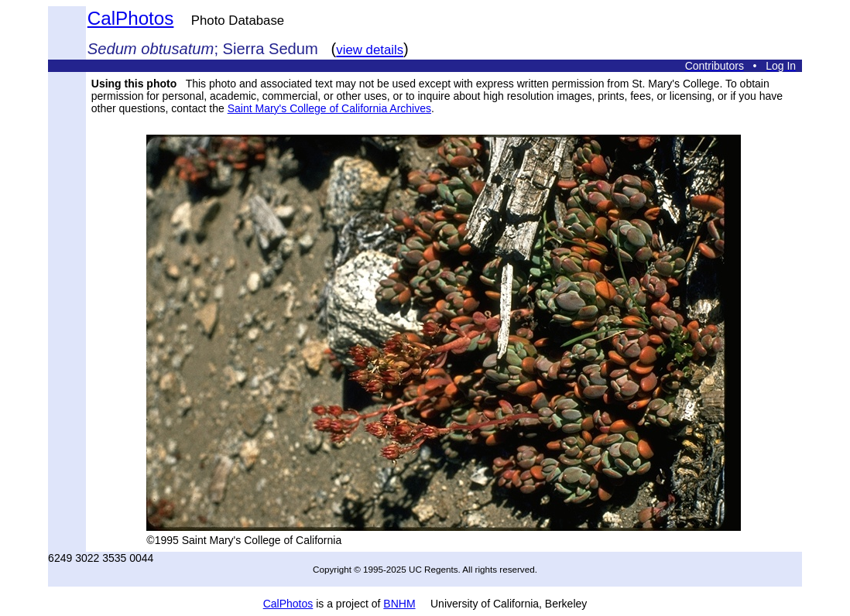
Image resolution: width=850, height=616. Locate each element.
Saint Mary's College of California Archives (329, 108)
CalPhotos (131, 18)
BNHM (399, 604)
